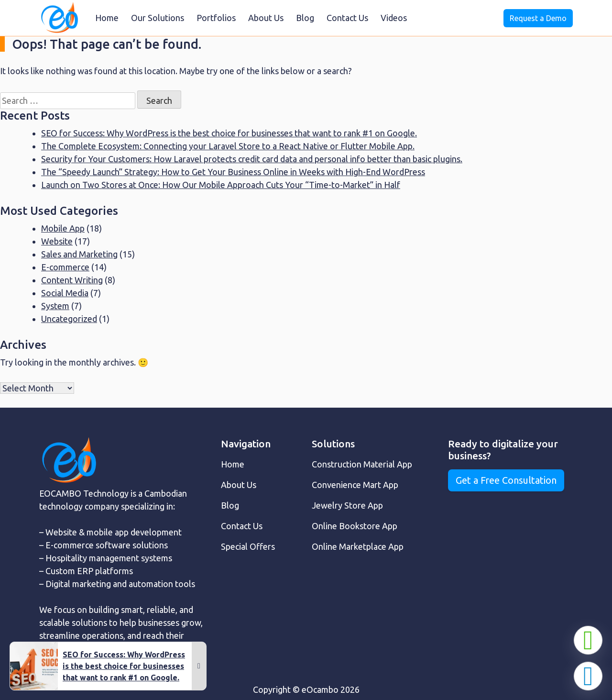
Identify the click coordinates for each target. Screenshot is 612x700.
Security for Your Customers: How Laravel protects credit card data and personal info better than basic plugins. (252, 159)
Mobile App (63, 228)
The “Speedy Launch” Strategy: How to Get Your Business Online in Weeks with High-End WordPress (233, 172)
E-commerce (65, 267)
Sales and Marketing (79, 254)
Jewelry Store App (347, 505)
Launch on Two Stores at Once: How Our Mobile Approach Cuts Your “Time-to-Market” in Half (221, 185)
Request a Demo (538, 18)
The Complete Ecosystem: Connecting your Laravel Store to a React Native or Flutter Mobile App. (228, 146)
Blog (305, 18)
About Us (266, 18)
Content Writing (72, 280)
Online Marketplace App (358, 546)
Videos (394, 18)
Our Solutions (158, 18)
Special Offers (248, 546)
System (55, 306)
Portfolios (216, 18)
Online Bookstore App (355, 526)
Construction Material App (362, 464)
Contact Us (347, 18)
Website (57, 241)
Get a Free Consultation (506, 480)
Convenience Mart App (355, 485)
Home (107, 18)
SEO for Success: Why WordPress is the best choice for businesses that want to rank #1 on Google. (229, 133)
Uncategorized (69, 319)
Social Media (65, 293)
